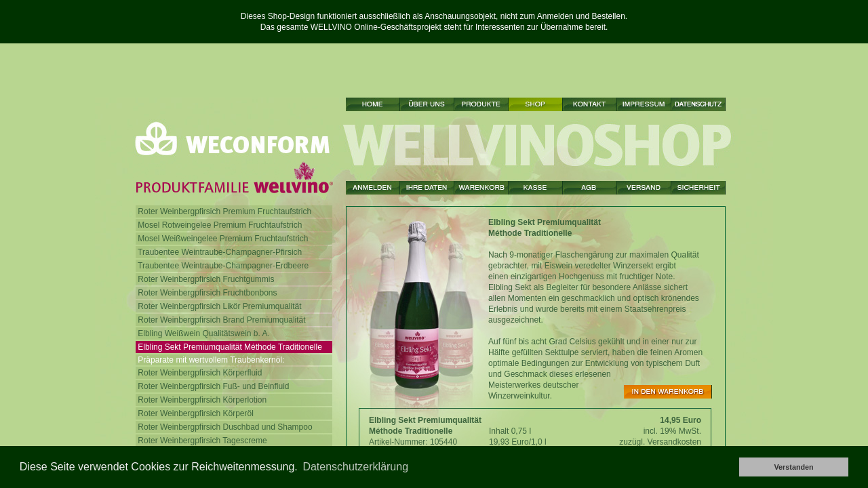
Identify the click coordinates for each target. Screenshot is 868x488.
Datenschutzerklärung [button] (355, 467)
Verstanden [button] (793, 467)
